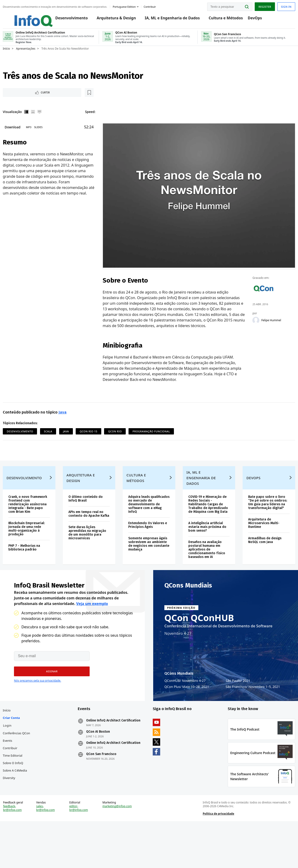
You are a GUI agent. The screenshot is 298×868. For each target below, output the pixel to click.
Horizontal (44, 120)
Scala (59, 435)
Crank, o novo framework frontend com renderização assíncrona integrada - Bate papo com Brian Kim (37, 521)
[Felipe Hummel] (249, 318)
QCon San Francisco (107, 792)
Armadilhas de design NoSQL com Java (258, 559)
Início (18, 55)
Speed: (94, 120)
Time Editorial (24, 786)
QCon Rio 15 (100, 435)
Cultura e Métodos (229, 19)
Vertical (38, 120)
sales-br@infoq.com (54, 849)
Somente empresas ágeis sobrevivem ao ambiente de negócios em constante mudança (149, 563)
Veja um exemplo (92, 628)
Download (24, 136)
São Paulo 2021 (238, 705)
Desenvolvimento (75, 19)
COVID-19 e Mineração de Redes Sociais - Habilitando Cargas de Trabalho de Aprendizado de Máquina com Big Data (203, 521)
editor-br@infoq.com (85, 849)
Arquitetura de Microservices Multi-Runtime (257, 542)
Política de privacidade (215, 855)
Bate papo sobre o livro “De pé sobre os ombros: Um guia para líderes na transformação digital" (259, 519)
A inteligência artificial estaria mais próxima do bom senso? (203, 546)
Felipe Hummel (264, 318)
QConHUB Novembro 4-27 (185, 705)
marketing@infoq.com (121, 847)
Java (74, 416)
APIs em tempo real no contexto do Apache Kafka (92, 531)
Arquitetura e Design (87, 493)
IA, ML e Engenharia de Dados (176, 19)
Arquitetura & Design (120, 19)
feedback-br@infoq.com (24, 849)
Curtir (28, 100)
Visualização (24, 120)
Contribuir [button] (161, 5)
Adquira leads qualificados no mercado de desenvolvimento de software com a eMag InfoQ (147, 521)
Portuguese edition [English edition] (135, 5)
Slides (50, 136)
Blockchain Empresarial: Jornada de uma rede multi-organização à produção (38, 548)
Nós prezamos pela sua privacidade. (37, 705)
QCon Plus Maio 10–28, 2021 (187, 711)
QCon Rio (126, 435)
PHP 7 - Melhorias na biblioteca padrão (35, 566)
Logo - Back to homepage (33, 17)
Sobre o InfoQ (24, 793)
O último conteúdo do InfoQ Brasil (92, 514)
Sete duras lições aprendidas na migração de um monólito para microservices (88, 553)
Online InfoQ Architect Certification (109, 752)
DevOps (259, 19)
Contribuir (21, 778)
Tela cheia (51, 120)
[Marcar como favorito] (45, 100)
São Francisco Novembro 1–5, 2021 (253, 711)
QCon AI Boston (104, 765)
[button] (49, 696)
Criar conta (22, 748)
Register (254, 5)
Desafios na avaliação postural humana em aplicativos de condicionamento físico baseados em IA (204, 568)
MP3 (40, 136)
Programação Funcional (162, 435)
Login (19, 755)
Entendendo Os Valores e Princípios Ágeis (149, 544)
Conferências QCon (28, 763)
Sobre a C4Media (26, 800)
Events (19, 771)
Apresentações (37, 55)
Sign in (275, 5)
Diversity (20, 808)
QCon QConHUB (199, 642)
